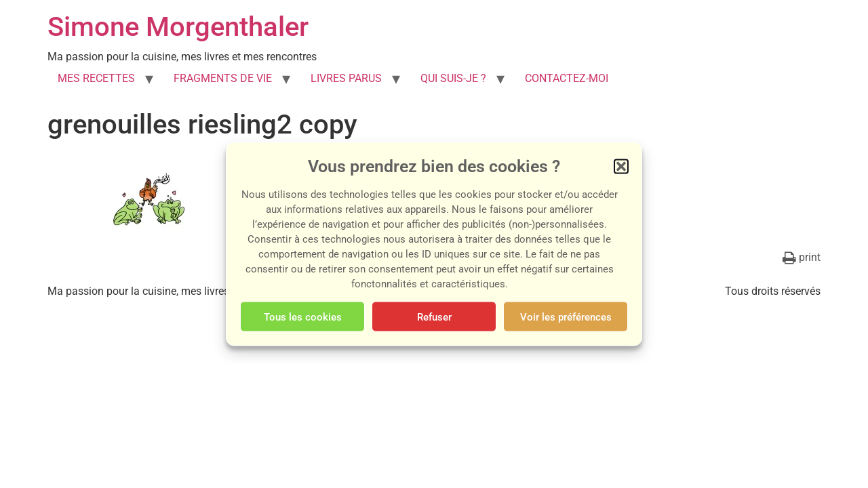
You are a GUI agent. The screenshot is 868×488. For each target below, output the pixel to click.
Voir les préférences (566, 317)
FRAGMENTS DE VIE (223, 78)
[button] (621, 167)
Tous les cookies (303, 317)
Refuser (434, 317)
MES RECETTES (96, 78)
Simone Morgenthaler (178, 27)
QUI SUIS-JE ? (453, 78)
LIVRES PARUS (346, 78)
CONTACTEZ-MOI (567, 78)
